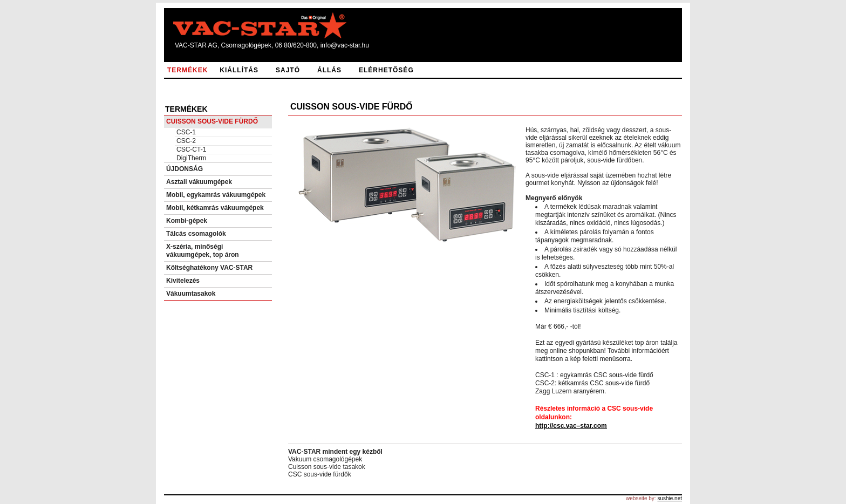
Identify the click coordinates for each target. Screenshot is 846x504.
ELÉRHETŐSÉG (386, 70)
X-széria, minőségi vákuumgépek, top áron (203, 251)
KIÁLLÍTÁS (239, 70)
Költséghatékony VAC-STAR (209, 268)
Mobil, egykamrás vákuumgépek (216, 195)
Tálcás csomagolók (196, 234)
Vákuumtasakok (191, 294)
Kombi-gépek (187, 221)
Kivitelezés (183, 281)
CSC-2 (186, 141)
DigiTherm (191, 158)
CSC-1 (186, 132)
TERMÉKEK (187, 70)
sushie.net (670, 498)
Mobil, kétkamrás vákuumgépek (215, 208)
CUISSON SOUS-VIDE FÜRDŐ (212, 121)
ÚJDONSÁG (185, 169)
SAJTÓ (288, 70)
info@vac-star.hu (345, 45)
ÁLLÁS (329, 70)
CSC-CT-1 (191, 149)
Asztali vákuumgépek (199, 182)
